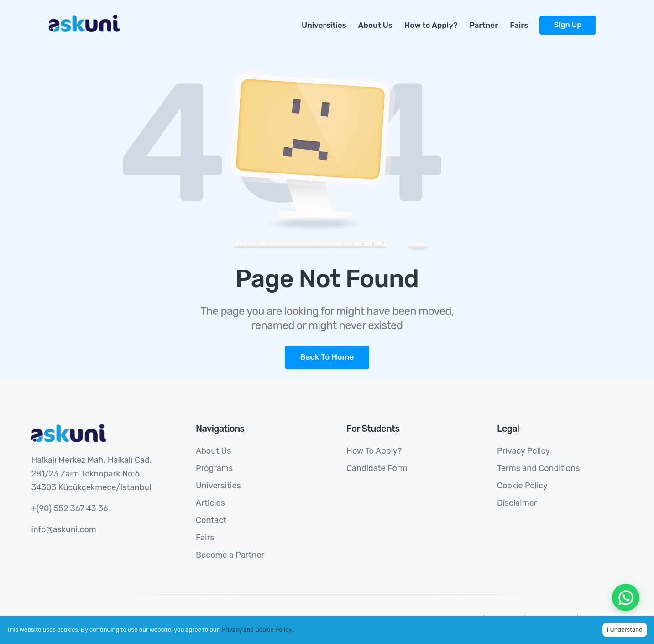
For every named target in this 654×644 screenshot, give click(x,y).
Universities (324, 25)
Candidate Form (377, 468)
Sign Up (568, 25)
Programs (214, 468)
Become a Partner (230, 555)
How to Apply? (431, 25)
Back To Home (327, 357)
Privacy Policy (523, 451)
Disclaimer (517, 503)
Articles (210, 503)
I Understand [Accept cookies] (625, 630)
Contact (211, 520)
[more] (602, 20)
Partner (484, 25)
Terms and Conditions (538, 468)
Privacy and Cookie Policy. (257, 630)
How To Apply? (374, 451)
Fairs (519, 25)
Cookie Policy (522, 486)
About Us (375, 25)
